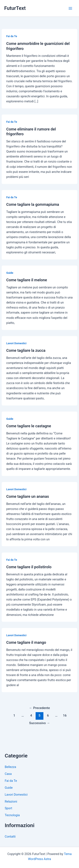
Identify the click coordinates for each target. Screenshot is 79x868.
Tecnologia (12, 815)
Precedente (39, 708)
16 (65, 716)
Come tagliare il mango (26, 642)
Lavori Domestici (16, 343)
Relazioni (11, 802)
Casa (8, 774)
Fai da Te (12, 36)
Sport (8, 808)
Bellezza (10, 767)
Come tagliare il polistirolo (29, 567)
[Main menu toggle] (70, 8)
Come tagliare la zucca (26, 350)
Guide (10, 273)
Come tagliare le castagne (29, 426)
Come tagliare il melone (27, 280)
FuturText (15, 8)
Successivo (39, 723)
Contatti (10, 837)
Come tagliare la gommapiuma (33, 204)
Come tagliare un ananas (28, 496)
